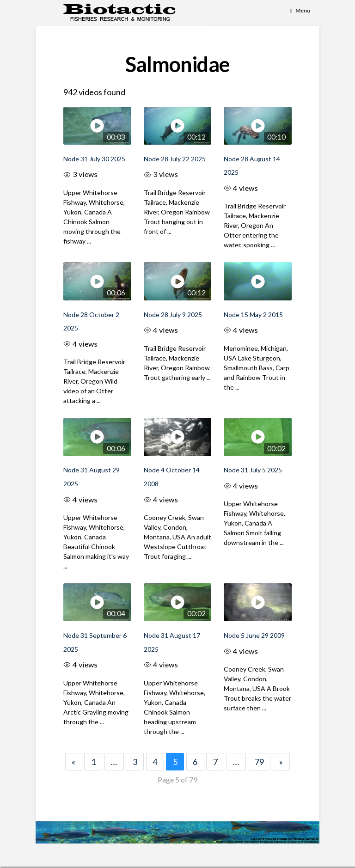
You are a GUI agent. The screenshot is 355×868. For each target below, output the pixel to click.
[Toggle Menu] (300, 11)
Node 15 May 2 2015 (253, 315)
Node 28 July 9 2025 (173, 315)
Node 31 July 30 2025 (94, 159)
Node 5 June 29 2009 (254, 635)
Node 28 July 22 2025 (175, 159)
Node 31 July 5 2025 (253, 470)
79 (259, 762)
